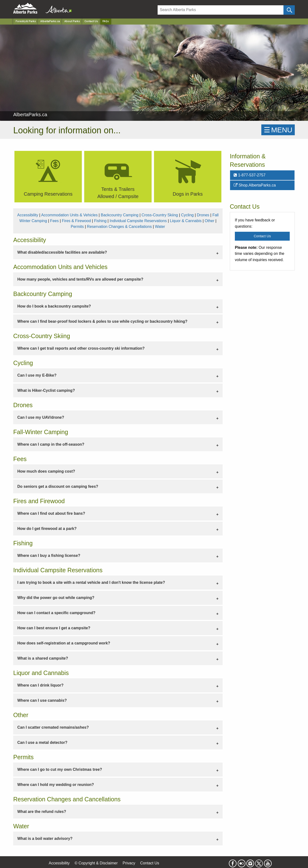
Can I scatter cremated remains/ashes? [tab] (53, 727)
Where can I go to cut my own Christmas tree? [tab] (60, 769)
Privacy (129, 863)
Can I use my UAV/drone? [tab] (41, 417)
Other (210, 221)
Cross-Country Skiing (160, 215)
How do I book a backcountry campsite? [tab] (54, 306)
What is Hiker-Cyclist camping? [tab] (46, 390)
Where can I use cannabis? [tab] (42, 700)
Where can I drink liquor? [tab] (40, 685)
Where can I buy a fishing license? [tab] (49, 556)
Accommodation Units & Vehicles (69, 215)
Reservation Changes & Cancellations (119, 227)
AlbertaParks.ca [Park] (50, 21)
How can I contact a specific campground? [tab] (56, 613)
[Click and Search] (289, 10)
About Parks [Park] (72, 21)
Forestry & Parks (26, 21)
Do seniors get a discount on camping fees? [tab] (58, 486)
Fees (54, 221)
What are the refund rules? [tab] (42, 812)
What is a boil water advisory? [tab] (45, 839)
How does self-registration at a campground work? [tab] (64, 643)
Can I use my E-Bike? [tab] (37, 375)
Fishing (100, 221)
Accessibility (28, 215)
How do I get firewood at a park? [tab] (47, 529)
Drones (203, 215)
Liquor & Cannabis (186, 221)
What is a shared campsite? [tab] (43, 658)
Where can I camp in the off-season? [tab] (51, 444)
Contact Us (91, 21)
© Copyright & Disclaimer (96, 863)
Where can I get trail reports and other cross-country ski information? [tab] (81, 348)
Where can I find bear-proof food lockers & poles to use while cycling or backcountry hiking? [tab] (102, 321)
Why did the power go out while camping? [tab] (56, 598)
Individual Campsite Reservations (138, 221)
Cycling (187, 215)
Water (160, 227)
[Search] (221, 10)
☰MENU (278, 130)
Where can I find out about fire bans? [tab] (51, 513)
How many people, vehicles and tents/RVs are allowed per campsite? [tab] (80, 279)
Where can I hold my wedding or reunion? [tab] (56, 785)
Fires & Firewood (76, 221)
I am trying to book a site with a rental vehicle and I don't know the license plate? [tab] (91, 582)
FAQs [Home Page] (106, 21)
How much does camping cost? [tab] (46, 471)
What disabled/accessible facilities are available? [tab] (62, 252)
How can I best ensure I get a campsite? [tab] (54, 628)
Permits (77, 227)
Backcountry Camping (120, 215)
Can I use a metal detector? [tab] (42, 743)
